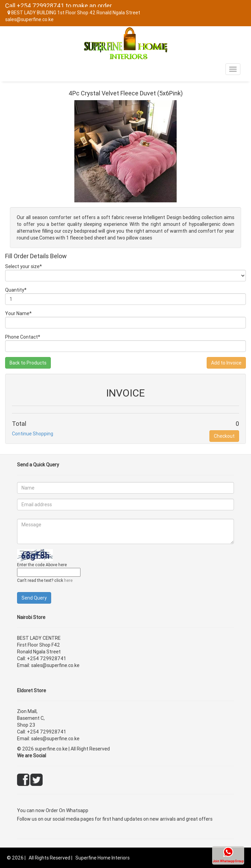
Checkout (224, 436)
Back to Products (28, 363)
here (68, 580)
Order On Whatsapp (67, 810)
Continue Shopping (33, 434)
